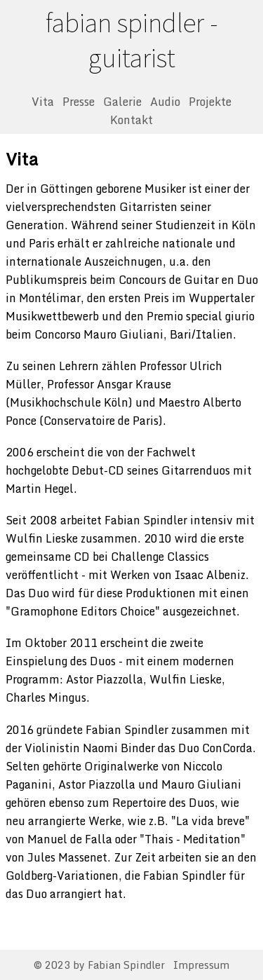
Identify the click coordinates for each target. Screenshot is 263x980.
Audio (165, 102)
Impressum (201, 965)
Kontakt (131, 120)
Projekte (210, 102)
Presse (79, 102)
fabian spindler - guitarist (131, 40)
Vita (43, 102)
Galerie (122, 102)
